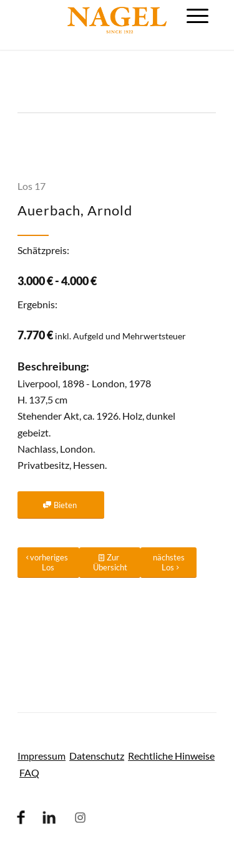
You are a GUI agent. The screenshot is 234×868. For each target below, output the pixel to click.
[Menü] (197, 16)
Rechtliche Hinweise (171, 756)
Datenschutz (97, 756)
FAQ (29, 772)
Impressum (41, 756)
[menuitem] (197, 16)
